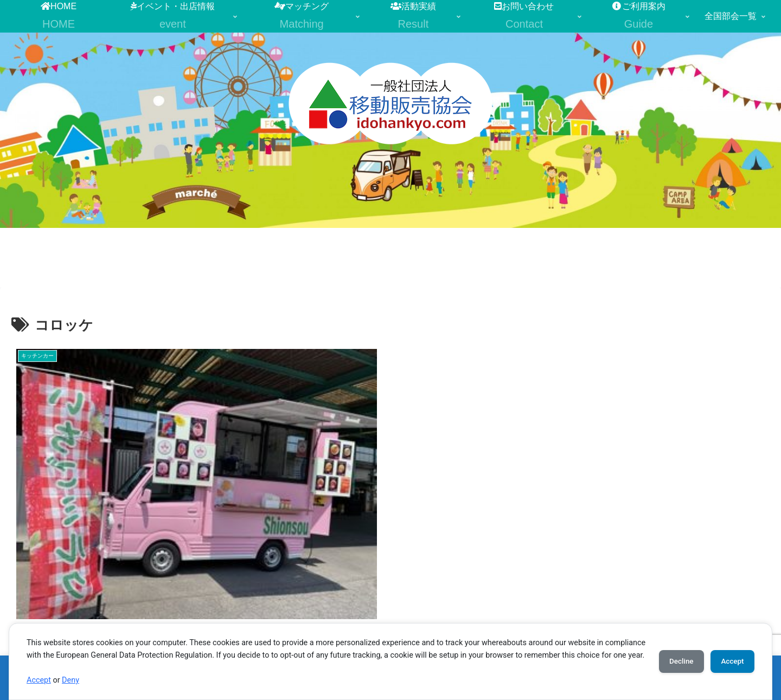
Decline (673, 655)
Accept (39, 680)
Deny (71, 680)
